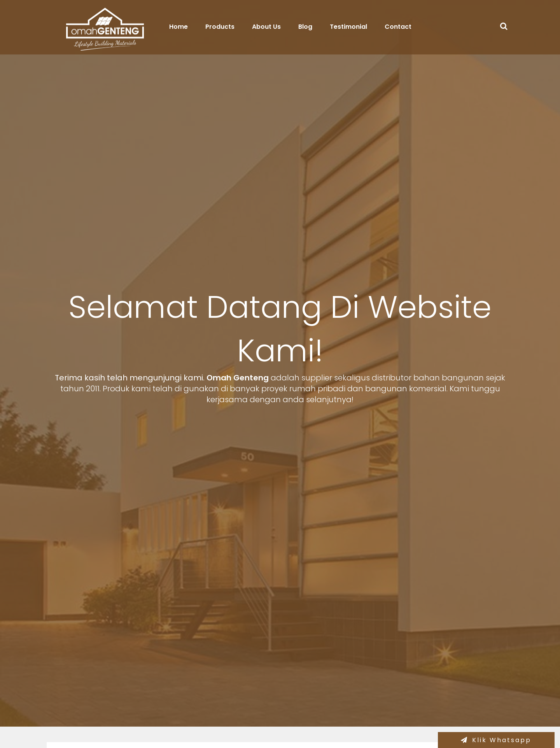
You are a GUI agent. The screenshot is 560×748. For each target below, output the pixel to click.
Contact (398, 27)
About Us (266, 27)
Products (220, 27)
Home (178, 27)
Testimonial (348, 27)
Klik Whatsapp (502, 740)
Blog (305, 27)
